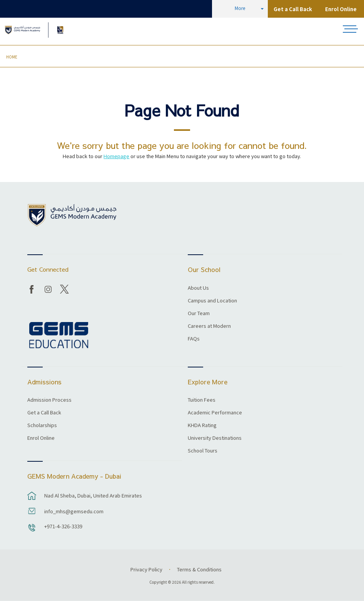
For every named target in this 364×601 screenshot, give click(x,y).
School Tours (203, 451)
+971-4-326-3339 (63, 526)
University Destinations (215, 438)
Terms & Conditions (199, 569)
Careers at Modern (209, 326)
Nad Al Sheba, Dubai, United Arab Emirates (93, 495)
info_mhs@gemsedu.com (74, 511)
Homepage (116, 156)
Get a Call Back (293, 9)
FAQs (194, 339)
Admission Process (49, 400)
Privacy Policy (146, 569)
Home (12, 57)
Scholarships (42, 426)
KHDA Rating (202, 426)
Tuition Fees (202, 400)
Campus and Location (212, 301)
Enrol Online (341, 9)
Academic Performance (215, 413)
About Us (198, 288)
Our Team (199, 314)
